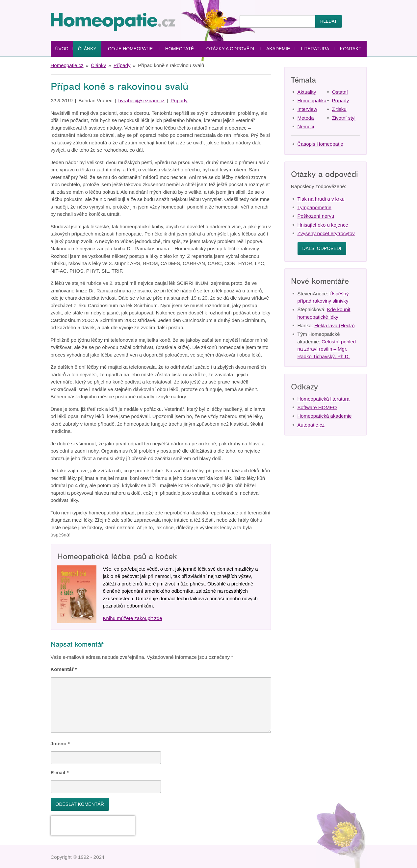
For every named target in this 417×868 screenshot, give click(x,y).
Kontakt (351, 49)
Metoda (306, 118)
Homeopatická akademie (325, 416)
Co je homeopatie (130, 49)
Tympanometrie (314, 207)
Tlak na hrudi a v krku (321, 199)
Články (87, 49)
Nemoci (306, 126)
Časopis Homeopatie (320, 144)
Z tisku (339, 109)
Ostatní (340, 92)
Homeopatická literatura (324, 399)
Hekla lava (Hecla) (335, 325)
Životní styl (344, 118)
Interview (307, 109)
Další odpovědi (322, 248)
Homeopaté (180, 49)
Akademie (278, 49)
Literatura (315, 49)
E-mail (60, 772)
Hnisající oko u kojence (323, 225)
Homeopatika (312, 100)
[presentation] (93, 826)
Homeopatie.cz (67, 65)
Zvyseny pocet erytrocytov (326, 233)
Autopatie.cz (311, 425)
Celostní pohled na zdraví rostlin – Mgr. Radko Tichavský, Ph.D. (327, 349)
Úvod (62, 49)
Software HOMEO (317, 407)
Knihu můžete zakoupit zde (133, 618)
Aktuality (307, 92)
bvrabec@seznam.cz (142, 100)
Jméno (60, 744)
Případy (122, 65)
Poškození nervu (316, 216)
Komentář (64, 669)
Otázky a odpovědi (230, 49)
